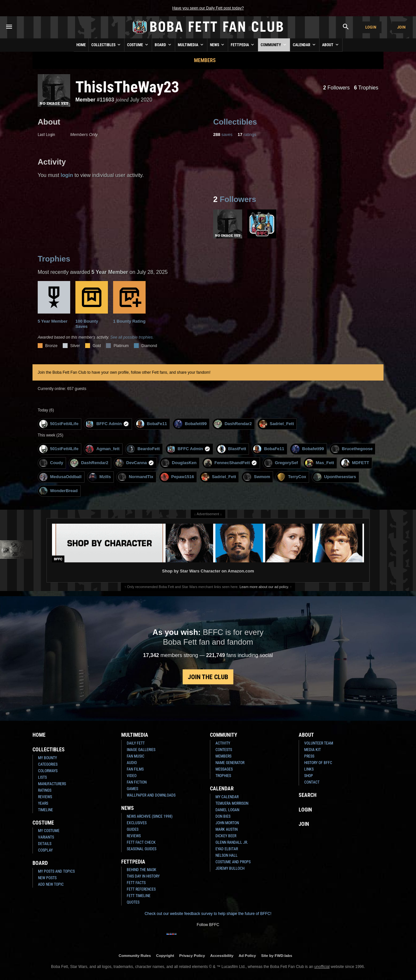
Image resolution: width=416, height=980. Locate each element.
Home (81, 45)
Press (309, 756)
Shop (309, 776)
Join (401, 27)
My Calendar (227, 797)
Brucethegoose (352, 449)
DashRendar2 (233, 424)
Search (308, 795)
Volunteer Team (319, 743)
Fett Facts (136, 883)
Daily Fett (136, 743)
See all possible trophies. (132, 337)
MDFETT (355, 463)
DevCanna (135, 463)
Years (43, 803)
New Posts (47, 878)
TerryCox (292, 477)
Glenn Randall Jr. (232, 842)
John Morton (227, 823)
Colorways (48, 771)
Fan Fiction (137, 782)
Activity (223, 743)
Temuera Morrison (232, 803)
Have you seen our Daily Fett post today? (208, 8)
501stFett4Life (59, 424)
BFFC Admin (107, 424)
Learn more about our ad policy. (264, 587)
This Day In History (143, 876)
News (218, 45)
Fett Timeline (139, 896)
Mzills (100, 477)
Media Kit (312, 750)
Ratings (45, 790)
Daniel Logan (227, 810)
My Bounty (47, 758)
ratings (247, 134)
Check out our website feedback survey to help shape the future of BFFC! (208, 914)
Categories (48, 764)
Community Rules (135, 955)
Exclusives (137, 823)
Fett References (141, 889)
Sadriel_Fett (276, 424)
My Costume (49, 831)
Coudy (51, 463)
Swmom (257, 477)
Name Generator (230, 763)
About (331, 45)
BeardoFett (143, 449)
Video (132, 776)
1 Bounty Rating (129, 302)
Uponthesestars (335, 477)
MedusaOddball (60, 477)
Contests (224, 750)
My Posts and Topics (56, 871)
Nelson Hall (227, 855)
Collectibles (106, 45)
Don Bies (223, 816)
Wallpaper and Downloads (151, 795)
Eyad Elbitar (227, 849)
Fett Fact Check (141, 842)
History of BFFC (318, 763)
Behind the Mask (142, 870)
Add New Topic (51, 884)
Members (205, 60)
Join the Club (208, 677)
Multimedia (191, 45)
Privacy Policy (192, 955)
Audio (132, 763)
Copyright (165, 955)
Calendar (305, 45)
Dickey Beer (226, 836)
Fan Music (136, 756)
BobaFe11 (152, 424)
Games (132, 789)
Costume (138, 45)
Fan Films (135, 769)
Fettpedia (243, 45)
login (67, 175)
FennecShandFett (230, 463)
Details (45, 844)
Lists (42, 777)
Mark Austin (227, 829)
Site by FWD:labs (277, 955)
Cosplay (45, 850)
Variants (46, 837)
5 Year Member (54, 302)
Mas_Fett (320, 463)
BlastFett (232, 449)
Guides (133, 829)
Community (274, 45)
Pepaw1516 (177, 477)
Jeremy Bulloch (230, 868)
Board (163, 45)
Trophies (366, 88)
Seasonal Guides (142, 849)
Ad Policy (247, 955)
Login (371, 27)
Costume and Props (233, 862)
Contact (312, 782)
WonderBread (58, 491)
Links (309, 769)
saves (223, 134)
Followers (336, 88)
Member (85, 100)
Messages (224, 769)
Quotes (133, 902)
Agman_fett (103, 449)
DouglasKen (179, 463)
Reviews (45, 797)
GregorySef (281, 463)
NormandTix (136, 477)
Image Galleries (141, 750)
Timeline (45, 810)
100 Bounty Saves (92, 305)
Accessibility (222, 955)
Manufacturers (52, 784)
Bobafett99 (190, 424)
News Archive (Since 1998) (150, 816)
